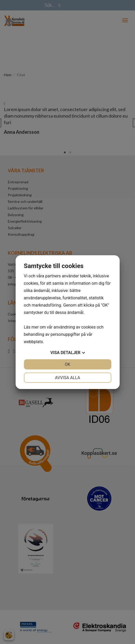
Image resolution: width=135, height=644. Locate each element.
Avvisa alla (67, 378)
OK (67, 364)
